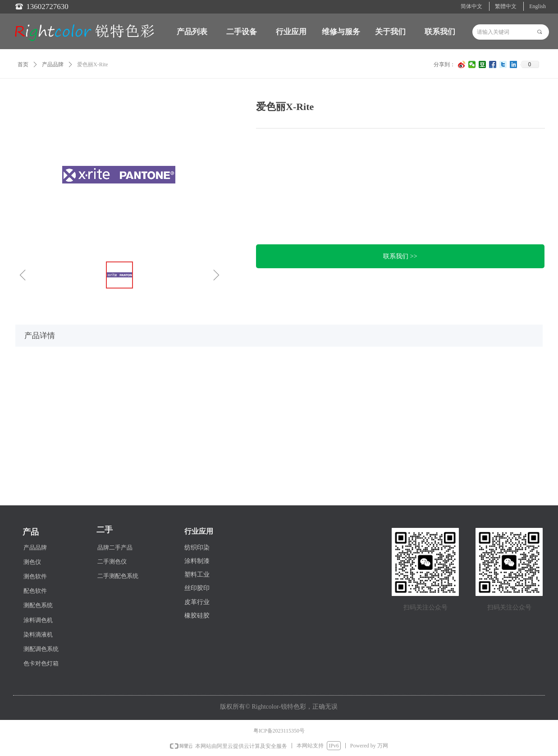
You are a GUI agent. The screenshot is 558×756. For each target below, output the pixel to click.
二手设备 (242, 32)
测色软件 (35, 576)
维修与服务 (341, 32)
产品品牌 (53, 64)
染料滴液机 (38, 635)
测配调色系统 (41, 649)
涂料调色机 (38, 620)
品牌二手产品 (115, 548)
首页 (23, 64)
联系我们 (440, 32)
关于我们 (390, 32)
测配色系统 (38, 605)
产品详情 (40, 336)
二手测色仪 (112, 561)
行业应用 (291, 32)
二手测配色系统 (118, 576)
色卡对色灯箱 (41, 663)
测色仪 (32, 562)
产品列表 (192, 32)
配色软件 (35, 591)
